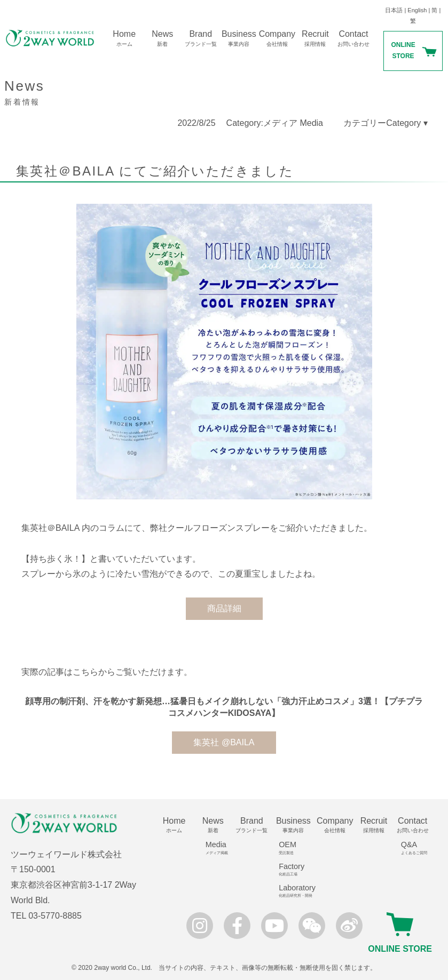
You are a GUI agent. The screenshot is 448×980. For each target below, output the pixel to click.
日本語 (394, 10)
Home (124, 38)
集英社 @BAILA (224, 742)
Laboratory (297, 891)
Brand (201, 38)
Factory (297, 870)
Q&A (416, 848)
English (417, 10)
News (162, 38)
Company (277, 38)
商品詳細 (224, 608)
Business (239, 38)
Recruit (316, 38)
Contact (353, 38)
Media (217, 848)
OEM (297, 848)
